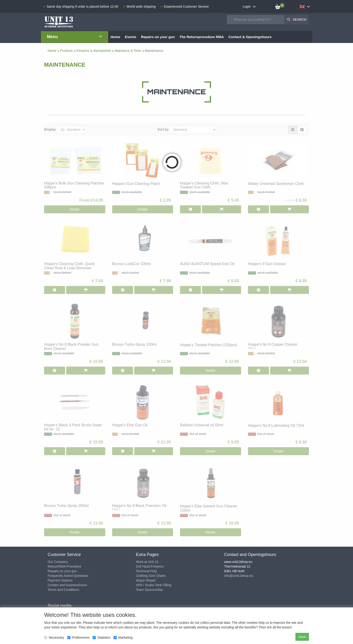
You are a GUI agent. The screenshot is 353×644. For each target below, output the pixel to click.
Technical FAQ (146, 571)
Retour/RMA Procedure (64, 566)
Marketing (123, 637)
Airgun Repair (146, 580)
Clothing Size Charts (151, 576)
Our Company (58, 562)
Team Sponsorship (149, 590)
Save (302, 637)
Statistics (101, 637)
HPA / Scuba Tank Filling (154, 585)
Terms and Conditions (63, 590)
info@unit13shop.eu (239, 576)
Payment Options (60, 580)
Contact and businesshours (67, 585)
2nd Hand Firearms (150, 566)
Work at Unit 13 (147, 562)
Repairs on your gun (62, 571)
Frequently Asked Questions (68, 576)
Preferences (78, 637)
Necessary (54, 637)
